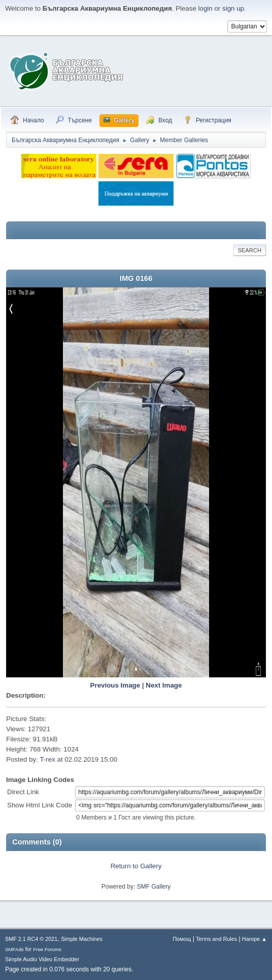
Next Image (164, 685)
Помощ (182, 939)
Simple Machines (82, 939)
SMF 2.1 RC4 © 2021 (31, 939)
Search (249, 250)
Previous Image (115, 685)
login (206, 8)
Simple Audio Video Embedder (42, 959)
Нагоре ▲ (254, 939)
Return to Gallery (136, 866)
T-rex (47, 759)
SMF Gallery (154, 887)
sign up (233, 8)
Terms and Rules (216, 939)
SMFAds (14, 949)
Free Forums (47, 949)
